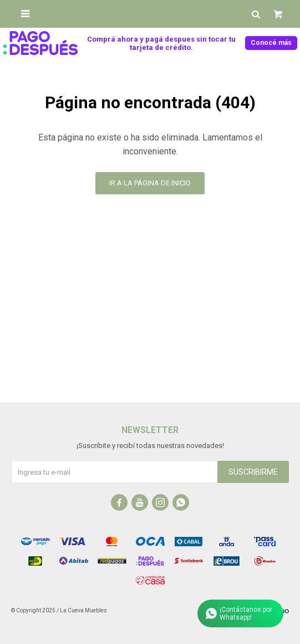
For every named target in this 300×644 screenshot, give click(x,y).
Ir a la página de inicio (150, 183)
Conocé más (271, 43)
